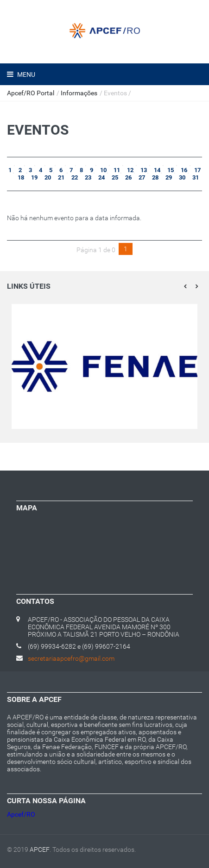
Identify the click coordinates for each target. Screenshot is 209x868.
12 (130, 170)
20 (47, 177)
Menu (25, 74)
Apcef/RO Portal (31, 93)
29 (168, 177)
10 (103, 170)
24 (101, 177)
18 (20, 177)
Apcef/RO (21, 814)
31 (195, 177)
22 (74, 177)
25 (114, 177)
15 (170, 170)
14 (156, 170)
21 (60, 177)
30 (181, 177)
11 (116, 170)
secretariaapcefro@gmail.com (71, 658)
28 (155, 177)
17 (197, 170)
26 (128, 177)
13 (143, 170)
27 (141, 177)
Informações (79, 93)
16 (183, 170)
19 (34, 177)
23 (87, 177)
